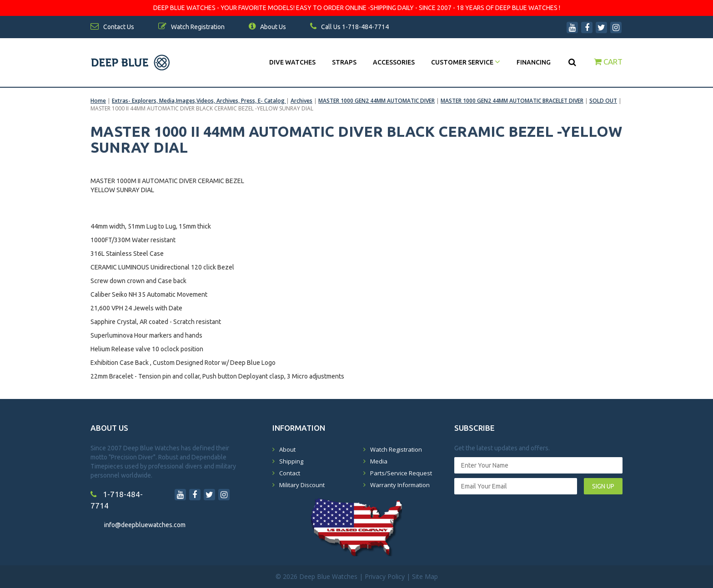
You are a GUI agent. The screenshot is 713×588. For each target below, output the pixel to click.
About (287, 449)
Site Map (425, 576)
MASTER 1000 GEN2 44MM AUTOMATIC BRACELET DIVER (512, 101)
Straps (344, 62)
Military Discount (302, 485)
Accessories (394, 62)
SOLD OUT (603, 101)
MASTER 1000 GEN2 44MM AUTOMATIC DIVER (377, 101)
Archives (301, 101)
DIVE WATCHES (292, 62)
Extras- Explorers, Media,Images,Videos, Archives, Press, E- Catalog (199, 101)
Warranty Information (400, 485)
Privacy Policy (385, 576)
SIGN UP (603, 486)
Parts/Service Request (401, 473)
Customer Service (466, 62)
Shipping (291, 461)
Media (379, 461)
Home (98, 101)
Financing (534, 62)
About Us (267, 27)
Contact (290, 473)
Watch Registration (396, 449)
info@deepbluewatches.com (145, 525)
